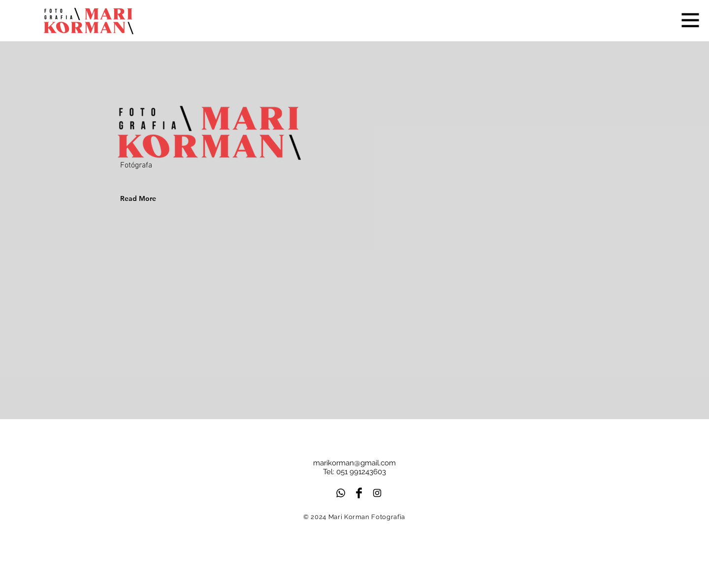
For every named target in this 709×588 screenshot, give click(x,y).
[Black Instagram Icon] (377, 493)
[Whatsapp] (341, 493)
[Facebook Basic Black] (359, 493)
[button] (691, 20)
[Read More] (151, 198)
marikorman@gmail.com (354, 463)
